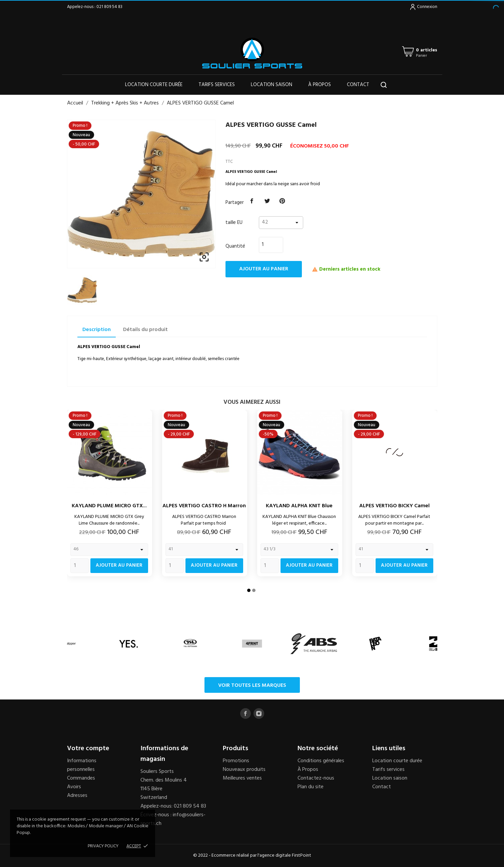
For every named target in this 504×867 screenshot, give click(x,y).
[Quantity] (80, 566)
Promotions (236, 761)
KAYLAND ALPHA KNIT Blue (299, 506)
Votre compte (88, 749)
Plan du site (311, 787)
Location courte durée (154, 85)
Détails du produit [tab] (145, 330)
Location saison (272, 85)
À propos (320, 85)
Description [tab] (97, 330)
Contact (358, 85)
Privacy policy (103, 846)
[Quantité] (267, 245)
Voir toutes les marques (252, 685)
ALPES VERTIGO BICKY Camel (394, 506)
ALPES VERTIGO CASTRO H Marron (204, 506)
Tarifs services (217, 85)
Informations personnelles (82, 765)
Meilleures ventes (242, 778)
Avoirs (74, 787)
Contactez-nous (316, 778)
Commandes (81, 778)
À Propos (308, 770)
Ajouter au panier (264, 269)
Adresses (77, 796)
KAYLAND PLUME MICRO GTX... (109, 506)
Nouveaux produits (244, 770)
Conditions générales (321, 761)
